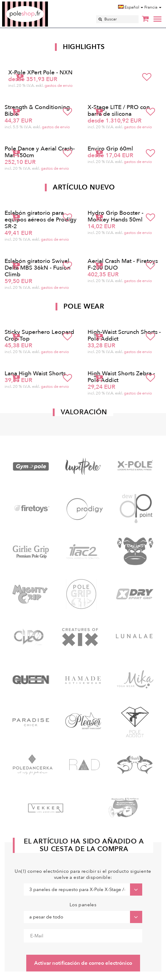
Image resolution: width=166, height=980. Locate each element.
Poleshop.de (39, 4)
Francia (153, 7)
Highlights (84, 47)
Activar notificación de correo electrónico (83, 963)
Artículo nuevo (84, 187)
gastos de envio (59, 86)
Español (131, 7)
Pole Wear (84, 306)
